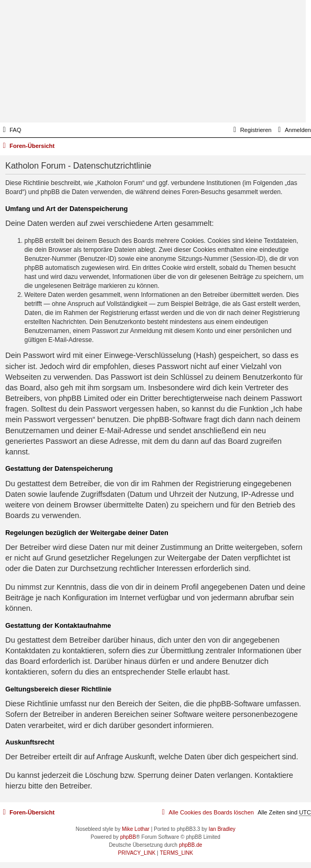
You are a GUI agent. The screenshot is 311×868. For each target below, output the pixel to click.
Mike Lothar (136, 829)
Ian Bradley (222, 829)
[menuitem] (11, 130)
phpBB (128, 837)
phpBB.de (191, 845)
